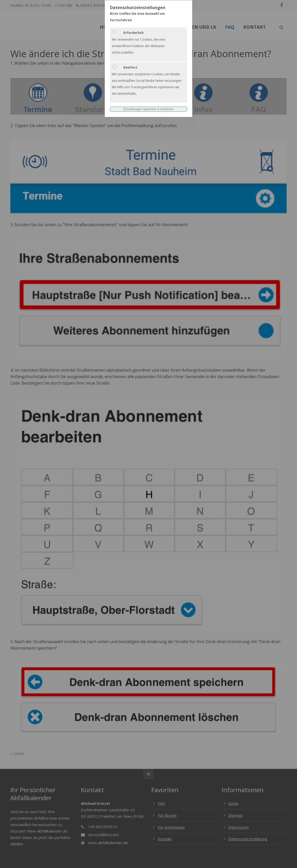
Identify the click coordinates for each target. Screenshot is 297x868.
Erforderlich (133, 33)
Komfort (130, 67)
